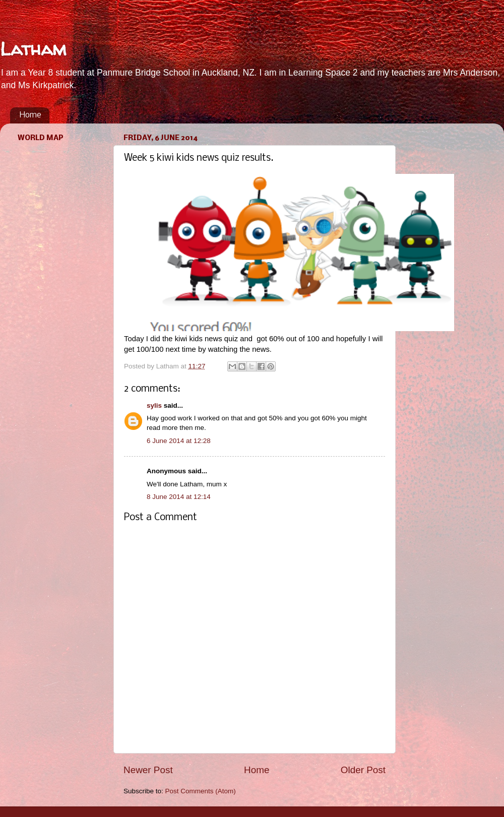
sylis (154, 405)
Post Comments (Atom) (201, 791)
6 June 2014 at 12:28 (179, 441)
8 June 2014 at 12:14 (179, 497)
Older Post (363, 770)
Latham (33, 49)
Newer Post (148, 770)
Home (30, 115)
